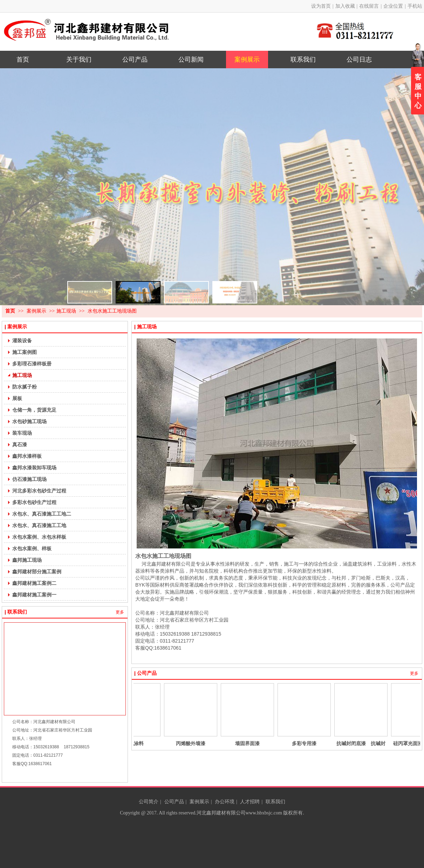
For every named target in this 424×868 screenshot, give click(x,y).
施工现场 (66, 311)
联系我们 (17, 612)
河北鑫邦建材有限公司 (221, 813)
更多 (120, 612)
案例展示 (37, 311)
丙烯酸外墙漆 (219, 743)
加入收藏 (345, 6)
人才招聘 (250, 802)
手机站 (415, 6)
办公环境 (225, 802)
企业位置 (393, 6)
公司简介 (149, 802)
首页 (10, 311)
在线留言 (369, 6)
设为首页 (321, 6)
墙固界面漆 (275, 743)
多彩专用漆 (332, 743)
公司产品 (147, 673)
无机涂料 (162, 743)
